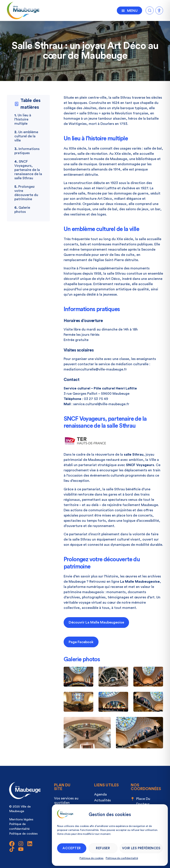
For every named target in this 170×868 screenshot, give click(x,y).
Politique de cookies (92, 858)
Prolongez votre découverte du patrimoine (26, 193)
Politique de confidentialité (122, 858)
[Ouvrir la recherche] (150, 10)
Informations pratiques (27, 151)
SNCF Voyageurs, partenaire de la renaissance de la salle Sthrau (28, 170)
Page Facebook (81, 642)
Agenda (100, 794)
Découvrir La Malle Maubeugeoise (96, 622)
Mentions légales (21, 819)
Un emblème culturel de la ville (26, 136)
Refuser (103, 848)
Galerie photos (22, 210)
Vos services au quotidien (66, 801)
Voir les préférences (141, 848)
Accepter (72, 848)
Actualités (102, 800)
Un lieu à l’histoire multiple (23, 119)
